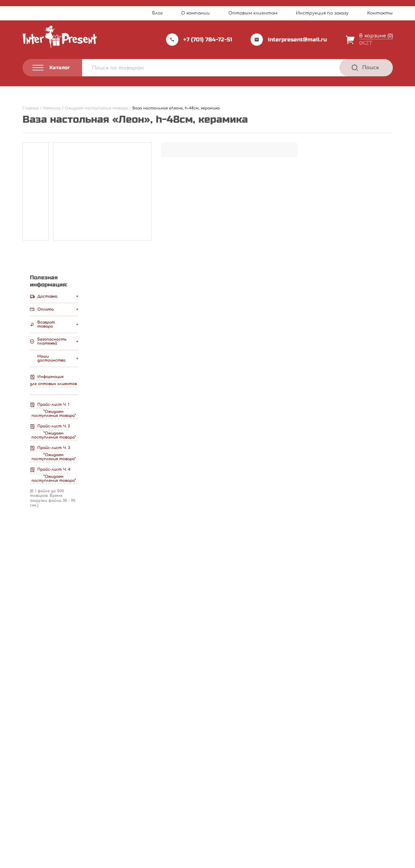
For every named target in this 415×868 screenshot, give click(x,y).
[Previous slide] (371, 593)
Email (31, 490)
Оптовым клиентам (253, 13)
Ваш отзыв (40, 402)
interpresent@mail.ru (289, 40)
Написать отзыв (266, 292)
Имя (30, 461)
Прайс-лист (164, 780)
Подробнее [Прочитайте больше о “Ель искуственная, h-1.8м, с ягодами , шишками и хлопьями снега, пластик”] (57, 711)
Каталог (225, 780)
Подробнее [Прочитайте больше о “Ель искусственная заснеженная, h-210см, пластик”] (310, 711)
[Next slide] (387, 593)
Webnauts (214, 848)
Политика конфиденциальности (55, 830)
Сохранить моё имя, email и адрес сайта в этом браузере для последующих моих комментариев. (163, 519)
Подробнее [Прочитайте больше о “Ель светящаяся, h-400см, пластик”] (184, 711)
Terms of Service (261, 861)
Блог (157, 13)
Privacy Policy (227, 861)
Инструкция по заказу (322, 13)
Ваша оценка (42, 392)
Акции (157, 805)
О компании (195, 13)
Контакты (380, 13)
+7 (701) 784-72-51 (199, 40)
